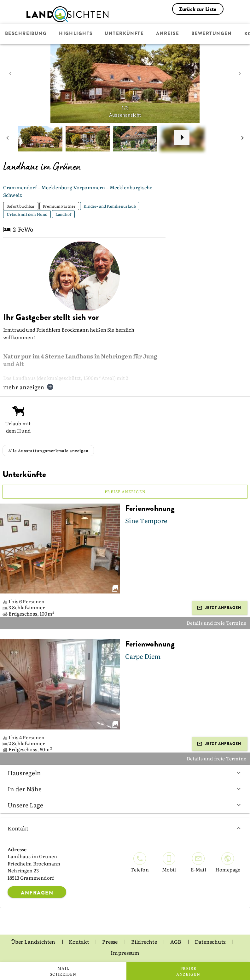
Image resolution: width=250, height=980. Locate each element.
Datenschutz (211, 942)
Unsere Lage (125, 805)
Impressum (125, 953)
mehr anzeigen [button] (29, 387)
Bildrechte (145, 942)
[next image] (240, 74)
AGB (176, 942)
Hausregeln (125, 773)
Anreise (168, 34)
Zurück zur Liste (198, 9)
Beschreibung (26, 34)
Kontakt (125, 828)
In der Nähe (125, 789)
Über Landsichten (34, 942)
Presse (110, 942)
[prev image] (10, 74)
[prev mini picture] (8, 139)
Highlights (76, 34)
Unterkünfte (124, 34)
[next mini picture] (242, 139)
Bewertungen (212, 34)
